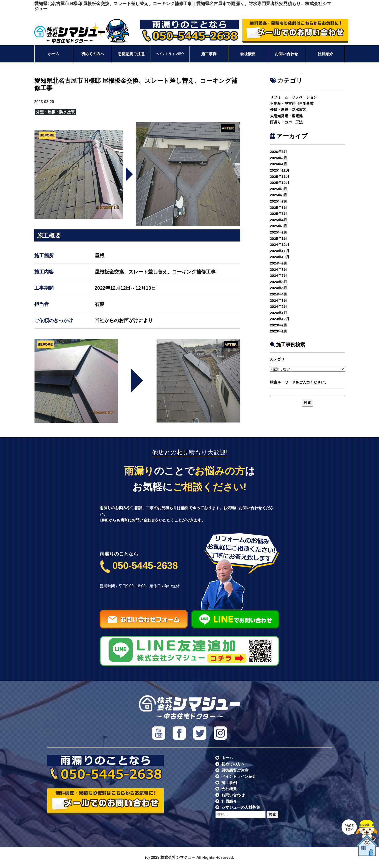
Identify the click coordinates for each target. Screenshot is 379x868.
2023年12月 (280, 319)
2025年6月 (279, 208)
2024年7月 (279, 275)
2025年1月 (279, 238)
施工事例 (209, 54)
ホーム (54, 54)
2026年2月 (279, 158)
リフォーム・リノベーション (294, 97)
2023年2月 (279, 325)
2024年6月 (279, 282)
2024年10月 (280, 257)
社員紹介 (325, 54)
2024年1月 (279, 313)
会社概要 (248, 54)
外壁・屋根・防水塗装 (288, 109)
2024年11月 (280, 251)
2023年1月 (279, 331)
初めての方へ (93, 54)
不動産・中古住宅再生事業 (292, 103)
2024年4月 (279, 294)
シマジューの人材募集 (241, 807)
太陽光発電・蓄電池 (286, 116)
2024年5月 (279, 288)
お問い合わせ (286, 54)
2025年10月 (280, 183)
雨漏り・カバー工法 (286, 122)
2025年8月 (279, 195)
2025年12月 (280, 170)
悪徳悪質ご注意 (131, 54)
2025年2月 (279, 232)
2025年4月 (279, 220)
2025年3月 (279, 226)
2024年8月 (279, 269)
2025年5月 (279, 214)
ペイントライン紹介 (170, 54)
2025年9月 (279, 189)
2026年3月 (279, 152)
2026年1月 (279, 164)
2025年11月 (280, 177)
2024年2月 (279, 306)
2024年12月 (280, 245)
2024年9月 (279, 263)
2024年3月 (279, 300)
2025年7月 (279, 201)
